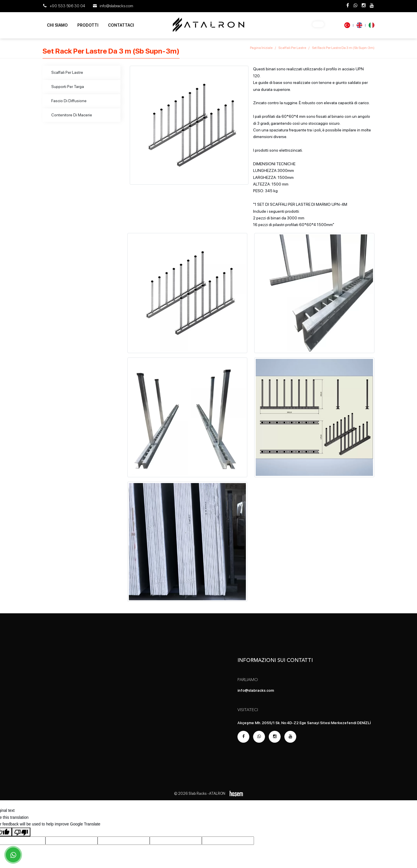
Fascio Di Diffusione (69, 101)
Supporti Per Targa (68, 87)
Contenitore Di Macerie (72, 115)
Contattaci (121, 25)
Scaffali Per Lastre (292, 48)
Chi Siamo (57, 25)
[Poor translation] (21, 832)
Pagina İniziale (261, 48)
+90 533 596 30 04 (67, 6)
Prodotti (88, 25)
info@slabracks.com (116, 6)
